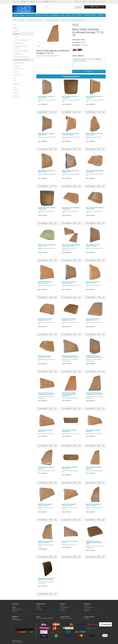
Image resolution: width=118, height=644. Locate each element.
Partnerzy (62, 609)
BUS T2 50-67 (30, 15)
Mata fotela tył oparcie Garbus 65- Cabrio (69, 505)
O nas (14, 606)
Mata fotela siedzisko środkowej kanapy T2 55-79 (73, 20)
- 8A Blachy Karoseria (19, 63)
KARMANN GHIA (55, 15)
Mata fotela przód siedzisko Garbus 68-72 (71, 208)
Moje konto (87, 606)
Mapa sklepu (39, 609)
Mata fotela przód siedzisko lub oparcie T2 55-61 (71, 245)
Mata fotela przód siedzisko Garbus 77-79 (47, 245)
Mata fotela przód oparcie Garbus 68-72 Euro (70, 134)
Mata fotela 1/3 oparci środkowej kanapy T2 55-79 (94, 357)
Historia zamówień (89, 608)
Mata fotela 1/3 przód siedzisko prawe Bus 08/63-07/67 (94, 543)
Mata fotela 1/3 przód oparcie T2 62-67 (93, 245)
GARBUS (22, 15)
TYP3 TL (68, 15)
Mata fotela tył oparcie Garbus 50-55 (69, 431)
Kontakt (38, 606)
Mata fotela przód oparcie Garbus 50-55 (70, 97)
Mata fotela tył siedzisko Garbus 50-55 (70, 468)
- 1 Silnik (16, 37)
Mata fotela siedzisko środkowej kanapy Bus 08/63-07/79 (69, 394)
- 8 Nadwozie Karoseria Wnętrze (21, 60)
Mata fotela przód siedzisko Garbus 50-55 (47, 208)
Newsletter (87, 611)
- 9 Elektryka (16, 66)
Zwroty (38, 608)
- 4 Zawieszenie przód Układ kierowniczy (20, 47)
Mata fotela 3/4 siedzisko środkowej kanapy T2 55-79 (94, 394)
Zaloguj (75, 61)
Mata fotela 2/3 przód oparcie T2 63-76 (45, 282)
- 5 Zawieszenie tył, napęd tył (20, 51)
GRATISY (94, 15)
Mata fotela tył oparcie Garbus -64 (45, 431)
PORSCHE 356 (17, 84)
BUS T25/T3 (46, 15)
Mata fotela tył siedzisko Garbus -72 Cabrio (94, 505)
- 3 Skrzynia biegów (18, 43)
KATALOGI (79, 15)
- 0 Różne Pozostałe (18, 69)
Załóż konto (83, 61)
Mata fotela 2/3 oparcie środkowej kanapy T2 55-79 (70, 357)
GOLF (73, 15)
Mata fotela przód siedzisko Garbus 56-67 (95, 171)
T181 (62, 15)
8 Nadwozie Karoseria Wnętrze (36, 20)
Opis (39, 46)
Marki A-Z (62, 606)
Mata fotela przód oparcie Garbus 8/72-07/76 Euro (46, 579)
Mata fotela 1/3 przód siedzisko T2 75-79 (45, 357)
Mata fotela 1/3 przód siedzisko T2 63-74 (45, 319)
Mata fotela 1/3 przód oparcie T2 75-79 (93, 282)
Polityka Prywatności (17, 609)
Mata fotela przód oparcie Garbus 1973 (94, 134)
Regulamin (15, 611)
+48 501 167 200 (38, 2)
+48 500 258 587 (54, 2)
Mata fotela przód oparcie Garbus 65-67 (94, 97)
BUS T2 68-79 (38, 15)
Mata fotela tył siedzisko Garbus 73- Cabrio (46, 542)
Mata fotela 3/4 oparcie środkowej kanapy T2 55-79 (47, 394)
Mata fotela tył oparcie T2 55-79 (70, 542)
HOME (16, 15)
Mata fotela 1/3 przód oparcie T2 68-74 (69, 282)
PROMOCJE (87, 15)
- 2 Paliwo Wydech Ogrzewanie (21, 40)
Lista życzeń (87, 609)
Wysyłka (14, 608)
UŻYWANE (100, 15)
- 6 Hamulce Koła (18, 54)
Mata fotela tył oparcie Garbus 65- (93, 431)
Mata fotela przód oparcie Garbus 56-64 (46, 97)
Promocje (62, 611)
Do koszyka (89, 71)
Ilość (73, 64)
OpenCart (20, 641)
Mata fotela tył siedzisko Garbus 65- (94, 468)
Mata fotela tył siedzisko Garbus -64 (46, 468)
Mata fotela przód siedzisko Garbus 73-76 (95, 208)
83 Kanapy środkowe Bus (52, 20)
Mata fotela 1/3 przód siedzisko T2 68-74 (69, 319)
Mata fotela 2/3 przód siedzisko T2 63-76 (93, 319)
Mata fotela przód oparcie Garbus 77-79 (70, 171)
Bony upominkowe (65, 608)
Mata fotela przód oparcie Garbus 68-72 (46, 134)
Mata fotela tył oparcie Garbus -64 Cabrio (45, 505)
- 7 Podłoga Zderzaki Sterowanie (21, 57)
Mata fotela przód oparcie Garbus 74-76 (46, 171)
